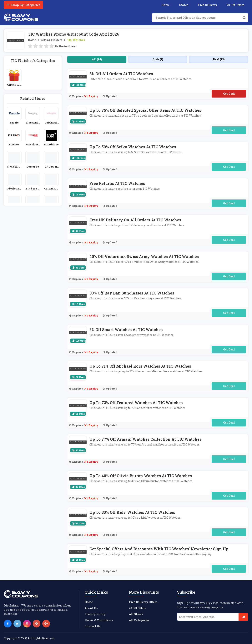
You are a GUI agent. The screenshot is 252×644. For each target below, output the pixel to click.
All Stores (136, 614)
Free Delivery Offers (143, 602)
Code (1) (158, 59)
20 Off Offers (236, 5)
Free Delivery (208, 5)
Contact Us (93, 626)
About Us (91, 608)
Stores (184, 5)
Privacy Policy (95, 614)
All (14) (97, 59)
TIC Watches (76, 40)
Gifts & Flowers (52, 40)
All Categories (139, 620)
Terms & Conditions (99, 620)
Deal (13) (219, 59)
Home (166, 5)
